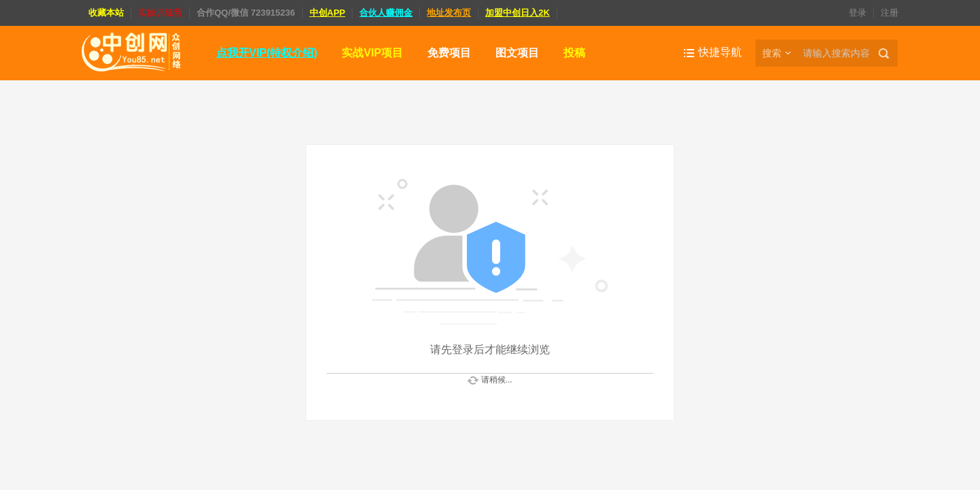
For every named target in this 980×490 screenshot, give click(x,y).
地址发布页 (449, 13)
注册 (889, 13)
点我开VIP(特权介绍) (267, 53)
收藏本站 (106, 13)
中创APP (328, 13)
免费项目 (449, 53)
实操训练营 (160, 13)
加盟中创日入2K (518, 13)
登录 (857, 13)
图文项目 (517, 53)
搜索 (772, 53)
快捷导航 (720, 52)
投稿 (574, 53)
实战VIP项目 (372, 53)
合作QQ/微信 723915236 (246, 13)
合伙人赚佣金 (386, 13)
